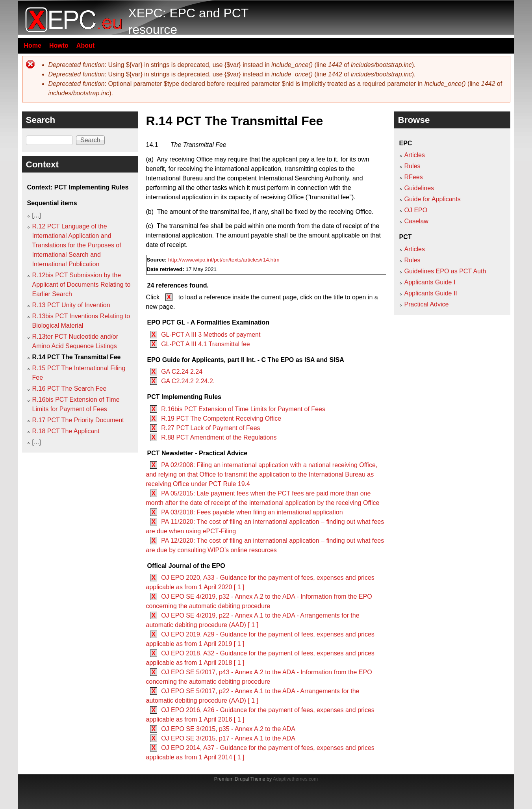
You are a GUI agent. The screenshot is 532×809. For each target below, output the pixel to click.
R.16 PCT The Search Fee (70, 389)
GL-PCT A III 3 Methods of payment (211, 335)
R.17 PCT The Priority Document (78, 420)
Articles (415, 155)
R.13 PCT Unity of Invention (71, 305)
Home (33, 45)
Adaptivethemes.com (295, 779)
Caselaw (416, 221)
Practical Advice (427, 304)
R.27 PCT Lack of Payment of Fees (210, 428)
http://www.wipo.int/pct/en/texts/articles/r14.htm (224, 260)
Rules (412, 166)
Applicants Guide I (430, 282)
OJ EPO (416, 210)
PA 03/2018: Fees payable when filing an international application (252, 512)
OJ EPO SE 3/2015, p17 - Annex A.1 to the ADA (228, 738)
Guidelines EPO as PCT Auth (445, 271)
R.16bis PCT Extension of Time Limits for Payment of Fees (243, 409)
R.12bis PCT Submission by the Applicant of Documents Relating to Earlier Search (82, 285)
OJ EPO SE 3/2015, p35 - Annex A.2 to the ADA (228, 729)
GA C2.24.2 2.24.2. (188, 381)
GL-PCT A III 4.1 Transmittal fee (206, 344)
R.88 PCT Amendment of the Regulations (219, 437)
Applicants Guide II (431, 293)
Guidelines (419, 188)
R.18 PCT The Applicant (66, 431)
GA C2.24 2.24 (182, 372)
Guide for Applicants (433, 199)
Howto (59, 45)
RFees (414, 177)
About (85, 45)
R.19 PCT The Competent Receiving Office (221, 418)
